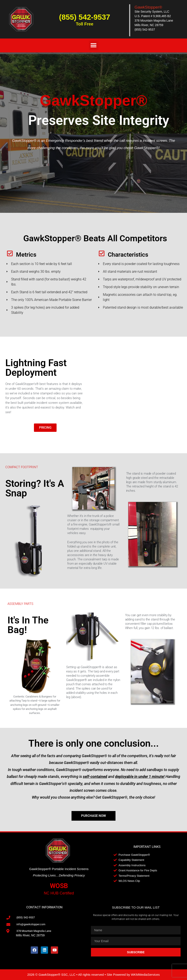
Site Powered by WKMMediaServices (133, 975)
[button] (94, 45)
